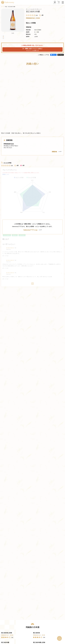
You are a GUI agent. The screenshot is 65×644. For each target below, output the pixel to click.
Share (54, 55)
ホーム (3, 7)
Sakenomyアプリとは (32, 230)
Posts (61, 55)
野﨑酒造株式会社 (30, 18)
